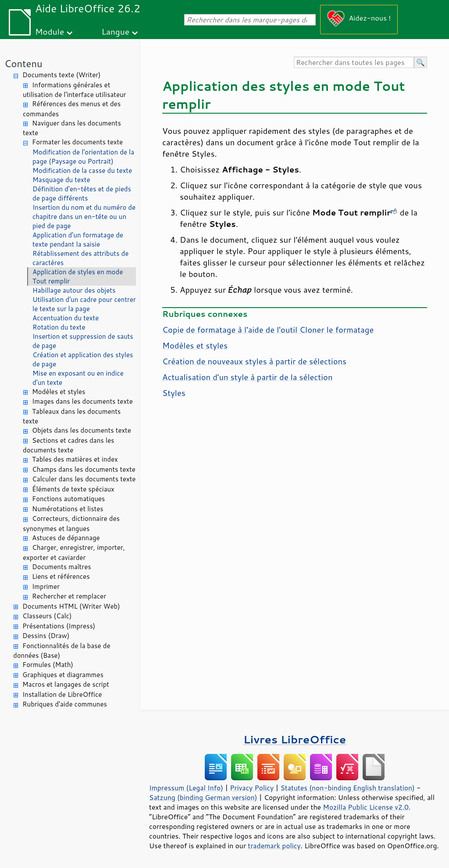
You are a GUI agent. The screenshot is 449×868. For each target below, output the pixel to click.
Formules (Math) (48, 665)
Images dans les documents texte (82, 401)
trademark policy (274, 846)
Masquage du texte (61, 180)
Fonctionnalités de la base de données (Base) (62, 651)
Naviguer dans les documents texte (72, 128)
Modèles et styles (59, 392)
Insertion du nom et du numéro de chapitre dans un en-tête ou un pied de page (84, 217)
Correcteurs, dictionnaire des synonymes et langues (71, 524)
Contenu (23, 63)
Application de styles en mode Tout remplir (78, 276)
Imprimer (46, 586)
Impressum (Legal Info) (186, 788)
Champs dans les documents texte (84, 469)
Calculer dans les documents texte (84, 479)
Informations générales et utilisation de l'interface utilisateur (74, 90)
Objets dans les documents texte (82, 430)
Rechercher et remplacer (69, 596)
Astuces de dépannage (66, 538)
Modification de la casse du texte (82, 170)
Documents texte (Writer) (62, 75)
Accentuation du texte (66, 318)
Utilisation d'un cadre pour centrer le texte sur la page (84, 304)
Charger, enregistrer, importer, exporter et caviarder (74, 552)
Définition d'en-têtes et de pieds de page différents (82, 194)
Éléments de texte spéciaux (73, 489)
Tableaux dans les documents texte (72, 416)
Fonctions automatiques (68, 499)
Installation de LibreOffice (62, 694)
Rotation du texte (59, 327)
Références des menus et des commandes (72, 109)
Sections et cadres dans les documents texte (68, 445)
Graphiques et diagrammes (63, 675)
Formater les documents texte (77, 142)
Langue (116, 31)
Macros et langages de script (66, 684)
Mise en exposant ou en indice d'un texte (78, 378)
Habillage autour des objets (74, 290)
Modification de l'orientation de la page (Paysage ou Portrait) (83, 157)
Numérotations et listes (68, 509)
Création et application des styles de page (83, 359)
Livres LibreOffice (295, 739)
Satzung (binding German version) (203, 797)
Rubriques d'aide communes (65, 704)
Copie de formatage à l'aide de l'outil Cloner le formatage (268, 330)
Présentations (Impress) (59, 626)
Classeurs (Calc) (47, 616)
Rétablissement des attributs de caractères (80, 258)
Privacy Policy (252, 788)
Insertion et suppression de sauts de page (83, 341)
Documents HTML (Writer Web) (71, 606)
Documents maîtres (62, 567)
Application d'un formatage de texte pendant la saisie (78, 240)
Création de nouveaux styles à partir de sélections (254, 361)
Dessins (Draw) (46, 636)
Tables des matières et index (75, 459)
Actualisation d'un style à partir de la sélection (247, 377)
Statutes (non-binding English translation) (347, 788)
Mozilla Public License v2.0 (366, 807)
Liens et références (61, 576)
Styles (174, 393)
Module (50, 31)
